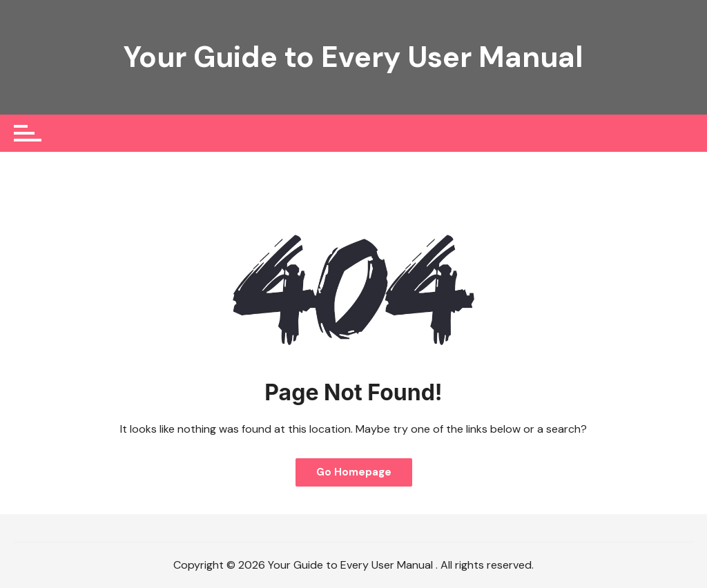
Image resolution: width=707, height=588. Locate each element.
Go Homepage (354, 472)
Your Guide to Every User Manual (353, 57)
